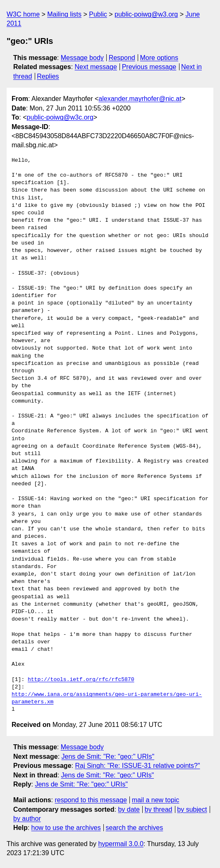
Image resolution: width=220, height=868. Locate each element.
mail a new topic (156, 800)
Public (98, 14)
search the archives (135, 828)
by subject (192, 809)
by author (27, 819)
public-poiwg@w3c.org (60, 117)
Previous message (149, 67)
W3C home (23, 14)
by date (129, 809)
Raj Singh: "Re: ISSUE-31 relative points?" (137, 766)
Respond (122, 58)
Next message (96, 67)
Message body (82, 58)
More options (159, 58)
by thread (159, 809)
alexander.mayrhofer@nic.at (140, 99)
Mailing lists (64, 14)
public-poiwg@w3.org (146, 14)
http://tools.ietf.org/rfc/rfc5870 (81, 680)
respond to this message (91, 800)
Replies (48, 76)
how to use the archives (66, 828)
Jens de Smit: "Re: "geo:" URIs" (108, 757)
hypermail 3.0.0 (121, 844)
